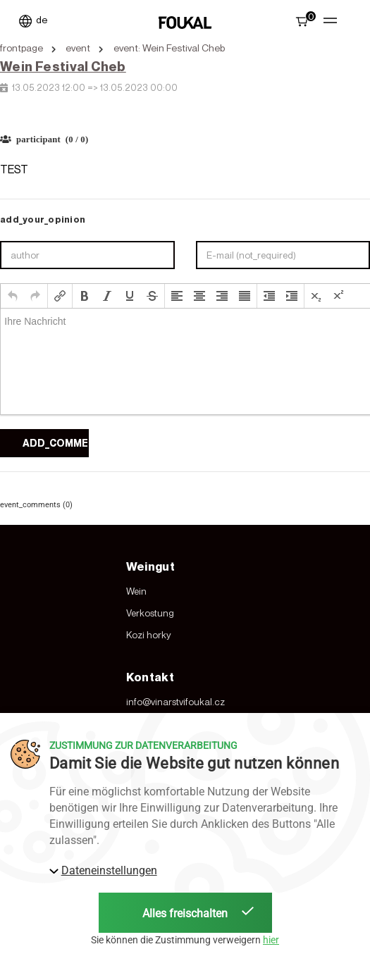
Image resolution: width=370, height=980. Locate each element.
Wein (136, 591)
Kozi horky (149, 635)
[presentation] (13, 296)
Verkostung (150, 613)
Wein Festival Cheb (63, 66)
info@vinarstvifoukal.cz (175, 702)
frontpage (21, 48)
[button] (13, 296)
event (78, 48)
